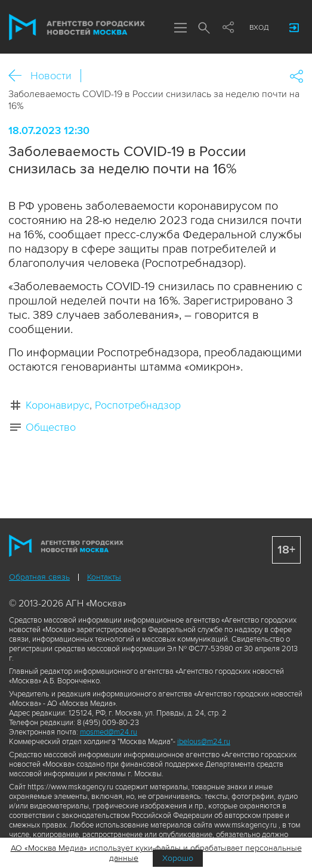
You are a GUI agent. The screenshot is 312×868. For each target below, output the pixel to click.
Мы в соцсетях (228, 28)
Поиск (204, 29)
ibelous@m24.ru (204, 742)
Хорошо (178, 858)
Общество (51, 427)
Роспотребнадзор (138, 405)
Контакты (104, 577)
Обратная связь (39, 577)
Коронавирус (58, 405)
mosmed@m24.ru (109, 732)
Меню (180, 29)
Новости (51, 76)
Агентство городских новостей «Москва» (77, 27)
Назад (19, 76)
